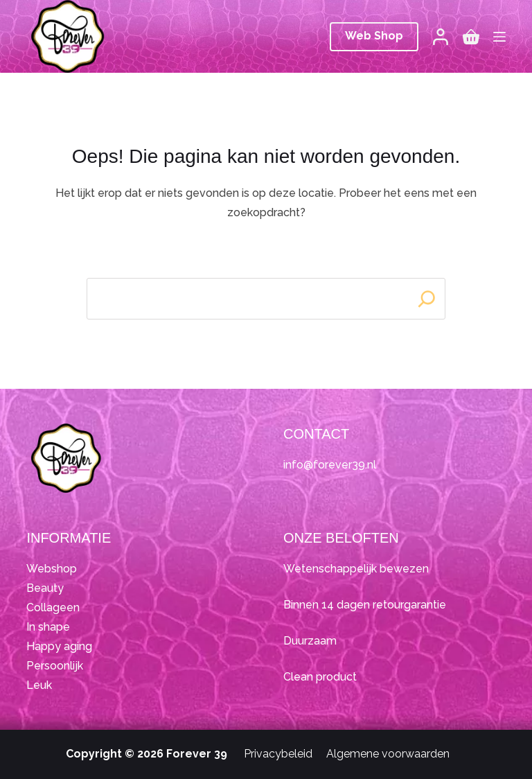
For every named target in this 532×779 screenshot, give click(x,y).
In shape (48, 627)
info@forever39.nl (330, 465)
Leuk (39, 685)
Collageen (53, 607)
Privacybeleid (278, 754)
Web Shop (374, 36)
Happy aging (59, 646)
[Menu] (499, 37)
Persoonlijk (55, 666)
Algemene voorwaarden (388, 754)
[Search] (426, 299)
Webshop (52, 569)
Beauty (45, 588)
